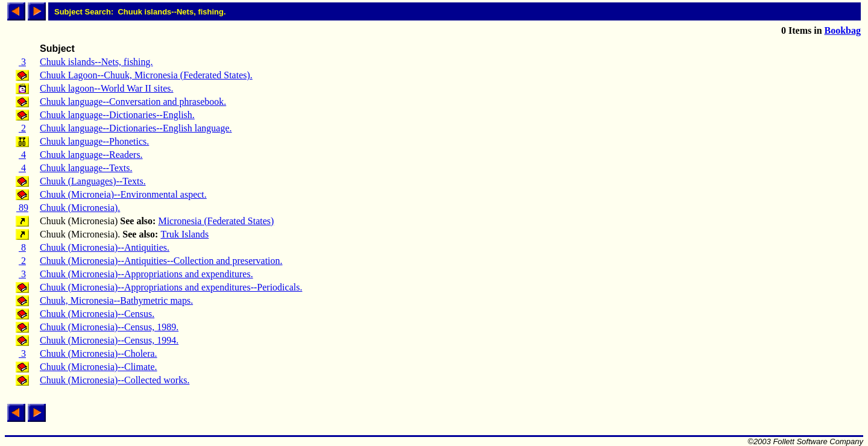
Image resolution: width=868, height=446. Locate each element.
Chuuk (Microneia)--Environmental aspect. (123, 194)
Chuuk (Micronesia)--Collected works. (115, 380)
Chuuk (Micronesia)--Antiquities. (105, 247)
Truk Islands (184, 234)
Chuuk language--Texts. (86, 168)
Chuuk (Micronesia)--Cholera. (99, 353)
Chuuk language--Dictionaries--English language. (136, 128)
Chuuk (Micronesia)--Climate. (99, 367)
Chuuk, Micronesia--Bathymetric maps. (116, 300)
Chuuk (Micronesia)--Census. (97, 314)
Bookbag (843, 30)
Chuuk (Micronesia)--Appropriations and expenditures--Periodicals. (171, 287)
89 (22, 208)
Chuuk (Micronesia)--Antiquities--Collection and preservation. (161, 261)
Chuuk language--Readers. (91, 155)
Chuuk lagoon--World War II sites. (107, 88)
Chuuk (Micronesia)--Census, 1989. (109, 327)
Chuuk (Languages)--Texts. (93, 181)
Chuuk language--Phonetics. (94, 141)
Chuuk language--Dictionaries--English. (117, 115)
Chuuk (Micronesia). (80, 208)
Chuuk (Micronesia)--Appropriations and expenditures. (146, 274)
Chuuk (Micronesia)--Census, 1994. (109, 340)
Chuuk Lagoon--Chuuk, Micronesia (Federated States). (146, 75)
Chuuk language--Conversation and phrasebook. (133, 102)
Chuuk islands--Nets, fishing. (96, 62)
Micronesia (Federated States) (216, 221)
